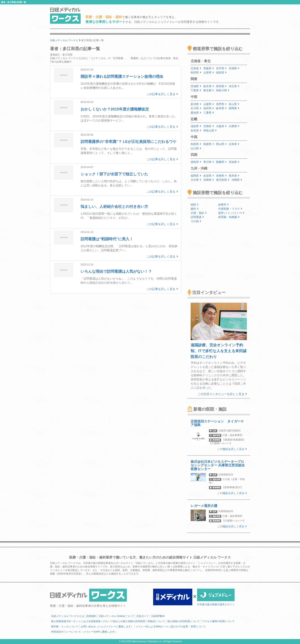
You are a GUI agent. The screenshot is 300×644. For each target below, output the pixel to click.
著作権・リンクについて (65, 627)
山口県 (196, 148)
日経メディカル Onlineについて (116, 616)
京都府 (209, 126)
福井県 (209, 108)
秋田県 (196, 72)
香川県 (209, 162)
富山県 (234, 104)
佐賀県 (209, 176)
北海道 (196, 68)
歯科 (195, 209)
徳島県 (196, 162)
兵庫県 (234, 126)
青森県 (209, 68)
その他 (196, 221)
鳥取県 (196, 144)
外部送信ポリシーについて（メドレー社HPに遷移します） (84, 632)
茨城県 (196, 86)
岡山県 (221, 144)
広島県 (234, 144)
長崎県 (221, 176)
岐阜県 (221, 108)
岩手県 (221, 68)
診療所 (223, 205)
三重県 (209, 113)
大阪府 (221, 126)
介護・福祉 (199, 213)
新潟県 (196, 104)
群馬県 (221, 86)
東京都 (209, 90)
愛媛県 (221, 162)
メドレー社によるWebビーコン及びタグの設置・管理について (171, 627)
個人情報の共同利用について (184, 621)
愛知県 (196, 113)
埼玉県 (234, 86)
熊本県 (234, 176)
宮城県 (234, 68)
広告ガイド (143, 616)
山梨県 (209, 104)
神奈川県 (223, 90)
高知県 (234, 162)
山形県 (209, 72)
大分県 (196, 180)
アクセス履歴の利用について (218, 621)
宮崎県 (209, 180)
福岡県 (196, 176)
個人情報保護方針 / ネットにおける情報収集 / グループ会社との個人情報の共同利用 (98, 621)
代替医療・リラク (230, 209)
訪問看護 (197, 217)
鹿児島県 (223, 180)
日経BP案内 (158, 616)
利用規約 (91, 616)
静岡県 (234, 108)
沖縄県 (237, 180)
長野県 (221, 104)
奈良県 (196, 131)
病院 (195, 205)
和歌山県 (210, 131)
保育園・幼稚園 (229, 217)
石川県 (196, 108)
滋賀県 (196, 126)
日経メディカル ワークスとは (68, 616)
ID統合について (156, 621)
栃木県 (209, 86)
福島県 (221, 72)
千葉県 (196, 90)
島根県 (209, 144)
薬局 (231, 213)
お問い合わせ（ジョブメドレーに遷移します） (107, 627)
